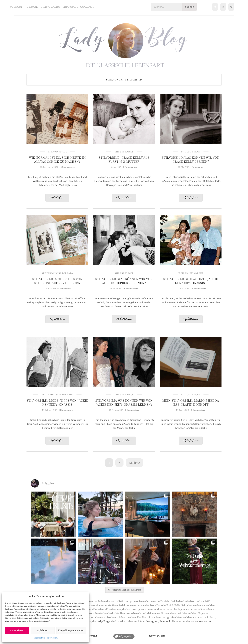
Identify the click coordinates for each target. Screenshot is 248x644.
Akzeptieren (17, 630)
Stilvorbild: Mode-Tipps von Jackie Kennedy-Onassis (57, 402)
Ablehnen (43, 630)
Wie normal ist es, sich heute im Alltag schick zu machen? (57, 159)
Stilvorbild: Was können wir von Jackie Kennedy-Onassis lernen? (124, 402)
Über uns (33, 7)
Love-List (121, 621)
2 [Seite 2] (119, 463)
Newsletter (205, 621)
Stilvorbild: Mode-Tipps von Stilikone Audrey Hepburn (57, 281)
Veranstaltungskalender (79, 7)
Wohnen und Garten (191, 273)
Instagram (152, 621)
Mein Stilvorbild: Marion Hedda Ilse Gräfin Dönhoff (191, 402)
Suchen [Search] (190, 7)
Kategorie (16, 7)
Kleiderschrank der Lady (57, 273)
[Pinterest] (231, 7)
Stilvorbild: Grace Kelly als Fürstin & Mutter (124, 159)
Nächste (134, 463)
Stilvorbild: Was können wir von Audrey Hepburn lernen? (124, 281)
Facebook (165, 621)
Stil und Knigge (57, 152)
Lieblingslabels (50, 7)
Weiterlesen (57, 198)
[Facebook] (215, 7)
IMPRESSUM (91, 636)
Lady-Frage (103, 621)
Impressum (52, 638)
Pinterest (177, 621)
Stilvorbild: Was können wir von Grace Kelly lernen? (191, 159)
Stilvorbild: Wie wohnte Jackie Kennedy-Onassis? (191, 281)
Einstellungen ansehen (71, 630)
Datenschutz (39, 638)
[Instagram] (223, 7)
